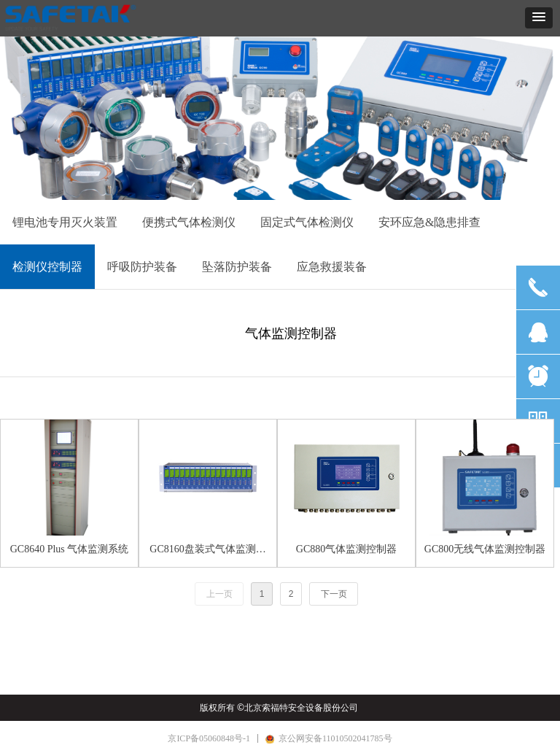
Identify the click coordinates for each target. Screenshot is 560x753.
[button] (539, 18)
